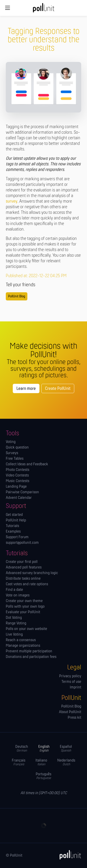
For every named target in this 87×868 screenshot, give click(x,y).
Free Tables (15, 459)
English (44, 749)
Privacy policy (70, 676)
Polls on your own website (26, 629)
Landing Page (16, 487)
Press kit (74, 718)
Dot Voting (14, 618)
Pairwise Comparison (22, 492)
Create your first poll (22, 562)
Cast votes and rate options (27, 584)
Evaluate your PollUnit (23, 612)
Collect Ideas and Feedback (27, 464)
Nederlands (66, 762)
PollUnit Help (16, 521)
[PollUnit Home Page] (44, 9)
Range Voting (16, 623)
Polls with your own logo (25, 607)
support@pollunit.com (22, 543)
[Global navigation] (7, 8)
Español (66, 749)
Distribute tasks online (23, 579)
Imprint (76, 688)
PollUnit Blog (17, 296)
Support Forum (17, 537)
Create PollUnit (58, 389)
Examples (13, 532)
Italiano (41, 762)
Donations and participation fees (31, 657)
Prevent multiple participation (29, 651)
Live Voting (14, 635)
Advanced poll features (24, 568)
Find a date (14, 590)
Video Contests (17, 476)
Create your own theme (24, 601)
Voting (11, 442)
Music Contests (18, 481)
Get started (14, 515)
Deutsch (22, 749)
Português (43, 776)
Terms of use (71, 682)
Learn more (26, 389)
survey (12, 201)
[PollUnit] (68, 855)
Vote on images (18, 596)
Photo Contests (18, 470)
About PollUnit (70, 712)
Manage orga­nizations (23, 646)
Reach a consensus (21, 640)
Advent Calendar (19, 498)
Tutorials (12, 526)
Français (19, 762)
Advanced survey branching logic (32, 573)
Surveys (12, 453)
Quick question (17, 448)
